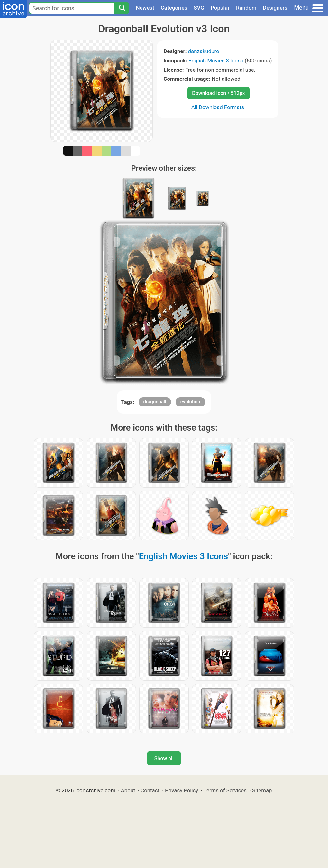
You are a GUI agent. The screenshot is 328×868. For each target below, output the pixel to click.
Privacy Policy (182, 790)
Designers (275, 8)
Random (246, 8)
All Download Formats (218, 107)
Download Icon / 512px (218, 93)
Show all (164, 758)
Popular (220, 8)
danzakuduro (204, 51)
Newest (145, 8)
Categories (174, 8)
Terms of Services (225, 790)
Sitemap (262, 790)
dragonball (155, 402)
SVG (199, 8)
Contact (150, 790)
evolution (190, 402)
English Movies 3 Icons (216, 61)
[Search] (122, 8)
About (128, 790)
